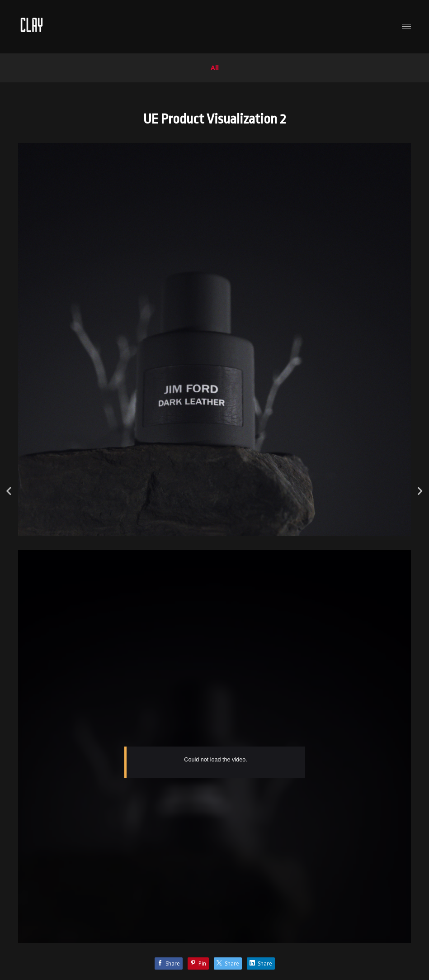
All (215, 68)
